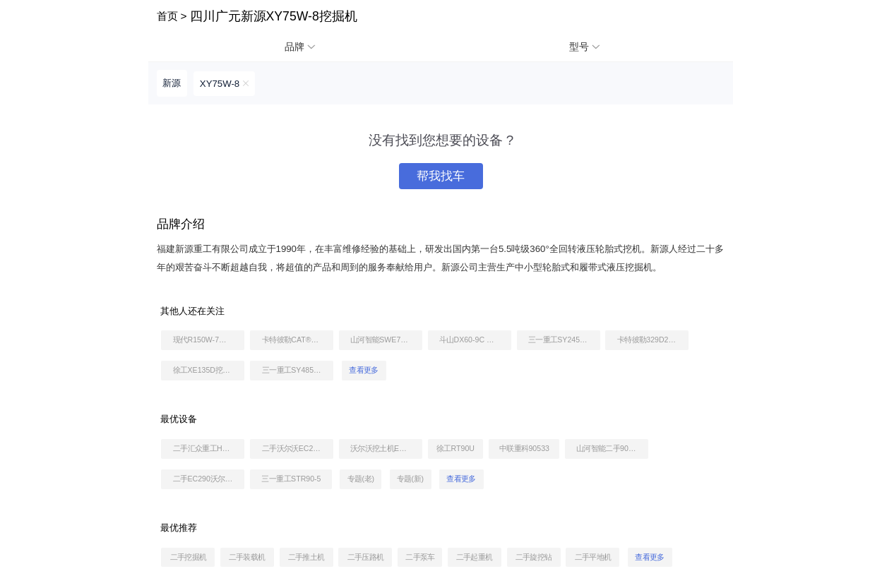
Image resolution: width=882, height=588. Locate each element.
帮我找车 (441, 176)
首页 (167, 16)
